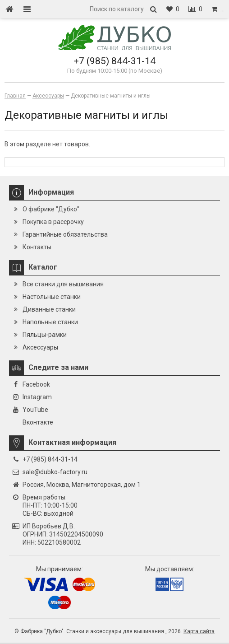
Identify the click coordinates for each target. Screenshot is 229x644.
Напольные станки (50, 322)
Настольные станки (52, 297)
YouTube (35, 410)
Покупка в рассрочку (53, 222)
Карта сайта (199, 631)
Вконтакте (38, 422)
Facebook (36, 384)
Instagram (37, 397)
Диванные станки (49, 309)
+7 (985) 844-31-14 (114, 61)
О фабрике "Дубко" (51, 209)
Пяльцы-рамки (45, 335)
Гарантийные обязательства (65, 234)
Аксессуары (40, 347)
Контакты (37, 247)
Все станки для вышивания (63, 284)
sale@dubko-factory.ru (55, 472)
